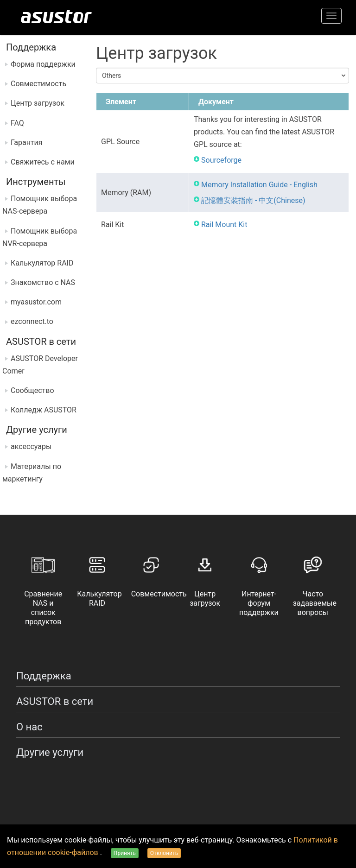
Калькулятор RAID (42, 263)
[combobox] (222, 76)
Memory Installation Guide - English (259, 185)
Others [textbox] (111, 76)
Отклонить (164, 853)
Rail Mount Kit (224, 225)
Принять (125, 853)
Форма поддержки (43, 64)
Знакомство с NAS (43, 282)
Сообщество (32, 390)
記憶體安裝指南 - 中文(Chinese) (253, 200)
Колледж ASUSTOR (44, 410)
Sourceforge (221, 160)
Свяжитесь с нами (43, 162)
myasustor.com (36, 302)
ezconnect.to (32, 321)
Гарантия (27, 143)
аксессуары (31, 447)
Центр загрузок (38, 103)
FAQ (17, 123)
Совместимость (38, 84)
